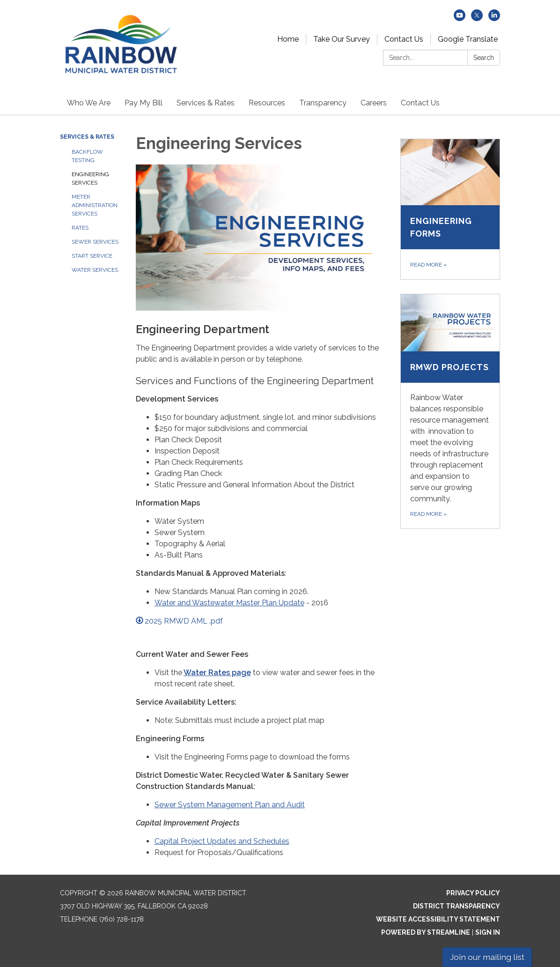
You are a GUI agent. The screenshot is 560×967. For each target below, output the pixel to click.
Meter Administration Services (95, 205)
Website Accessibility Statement (438, 919)
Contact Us (404, 39)
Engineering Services (90, 179)
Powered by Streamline (426, 932)
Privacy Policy (473, 893)
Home (288, 39)
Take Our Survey (342, 39)
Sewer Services (95, 242)
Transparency (323, 103)
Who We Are (89, 103)
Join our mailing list (487, 957)
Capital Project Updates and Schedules (222, 841)
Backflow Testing (87, 156)
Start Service (92, 256)
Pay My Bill (144, 103)
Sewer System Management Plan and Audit (230, 805)
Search (484, 58)
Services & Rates (206, 103)
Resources (267, 103)
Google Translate (468, 39)
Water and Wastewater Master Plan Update (229, 603)
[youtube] (460, 19)
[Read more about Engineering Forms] (450, 209)
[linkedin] (494, 19)
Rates (80, 228)
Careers (374, 103)
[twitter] (477, 19)
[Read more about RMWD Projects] (450, 411)
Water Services (95, 270)
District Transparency (457, 906)
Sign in (488, 932)
